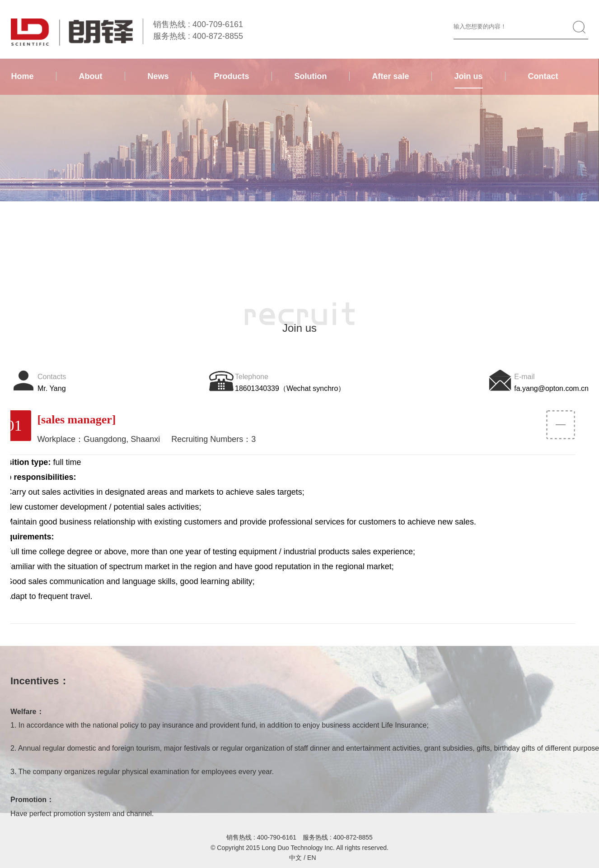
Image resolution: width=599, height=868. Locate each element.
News (158, 76)
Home (23, 76)
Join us (469, 76)
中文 (295, 858)
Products (232, 76)
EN (311, 858)
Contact (543, 76)
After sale (391, 76)
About (91, 76)
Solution (311, 76)
